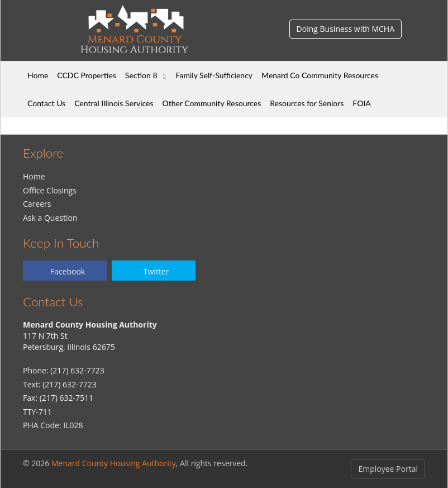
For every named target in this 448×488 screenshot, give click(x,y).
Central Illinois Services (114, 103)
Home (38, 75)
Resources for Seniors (307, 103)
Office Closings (50, 190)
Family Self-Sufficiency (215, 75)
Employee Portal (388, 469)
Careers (37, 204)
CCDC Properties (87, 75)
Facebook (68, 271)
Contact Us (46, 103)
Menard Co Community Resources (320, 75)
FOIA (361, 103)
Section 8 (141, 75)
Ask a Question (50, 218)
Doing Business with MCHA (345, 29)
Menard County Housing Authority (114, 463)
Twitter (156, 271)
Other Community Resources (212, 103)
